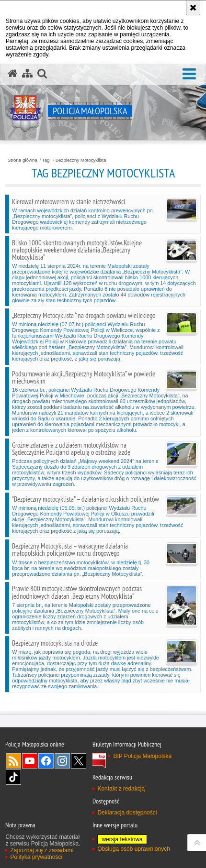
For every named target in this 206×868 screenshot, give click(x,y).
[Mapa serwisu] (27, 74)
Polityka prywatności (36, 857)
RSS (13, 761)
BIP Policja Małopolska (142, 756)
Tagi (46, 160)
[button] (189, 74)
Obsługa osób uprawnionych (133, 849)
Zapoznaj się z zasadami (42, 850)
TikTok (13, 777)
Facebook (46, 761)
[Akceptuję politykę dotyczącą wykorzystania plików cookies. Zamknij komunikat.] (193, 8)
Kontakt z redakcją (121, 789)
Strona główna (23, 160)
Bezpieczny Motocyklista (81, 160)
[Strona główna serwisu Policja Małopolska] (12, 74)
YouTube (30, 761)
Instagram (62, 761)
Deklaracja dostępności (127, 813)
